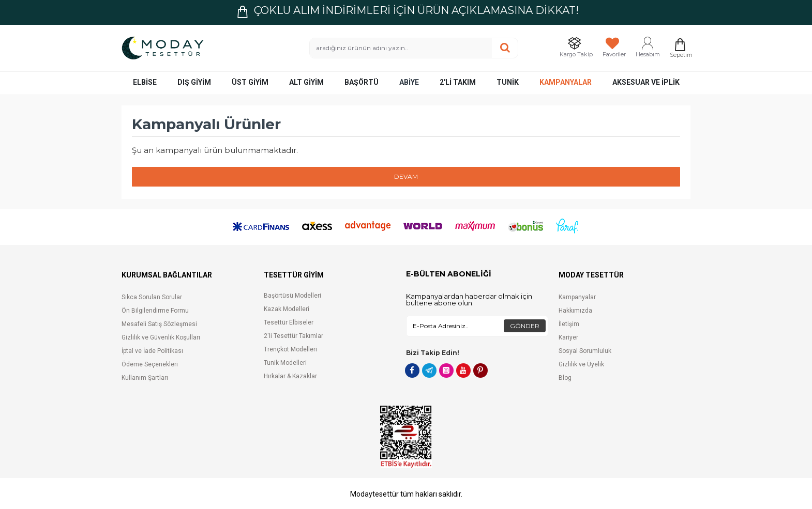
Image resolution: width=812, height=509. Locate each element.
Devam (406, 176)
